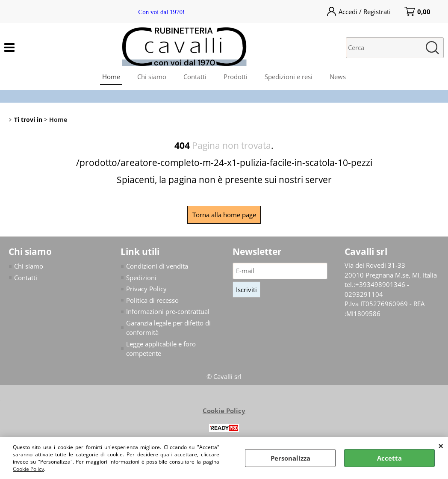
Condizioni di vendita (157, 266)
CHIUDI (441, 446)
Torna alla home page (224, 215)
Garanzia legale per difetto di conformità (168, 328)
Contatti (195, 77)
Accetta (389, 458)
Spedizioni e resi (289, 77)
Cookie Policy (28, 469)
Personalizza (290, 458)
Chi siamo (152, 77)
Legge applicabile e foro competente (161, 349)
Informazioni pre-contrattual (168, 311)
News (338, 77)
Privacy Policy (146, 289)
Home (111, 77)
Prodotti (236, 77)
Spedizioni (141, 278)
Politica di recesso (152, 300)
